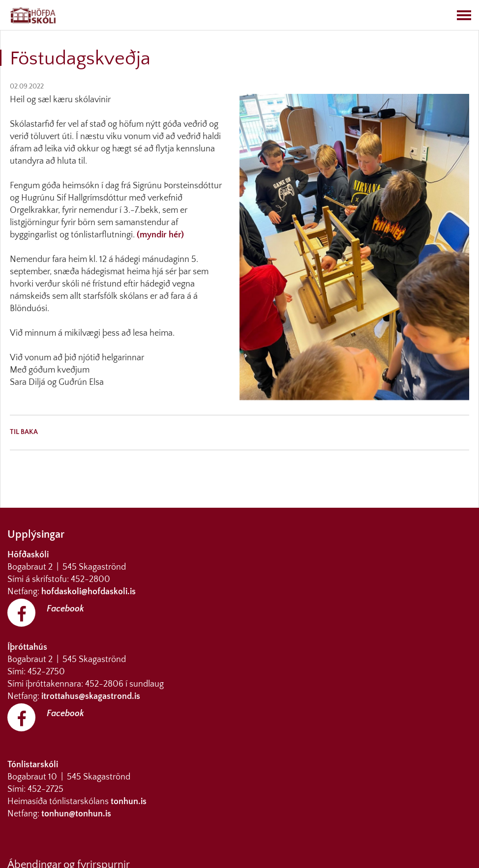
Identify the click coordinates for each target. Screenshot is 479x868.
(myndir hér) (159, 235)
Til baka (24, 432)
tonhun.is (129, 802)
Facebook (65, 609)
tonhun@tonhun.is (76, 814)
